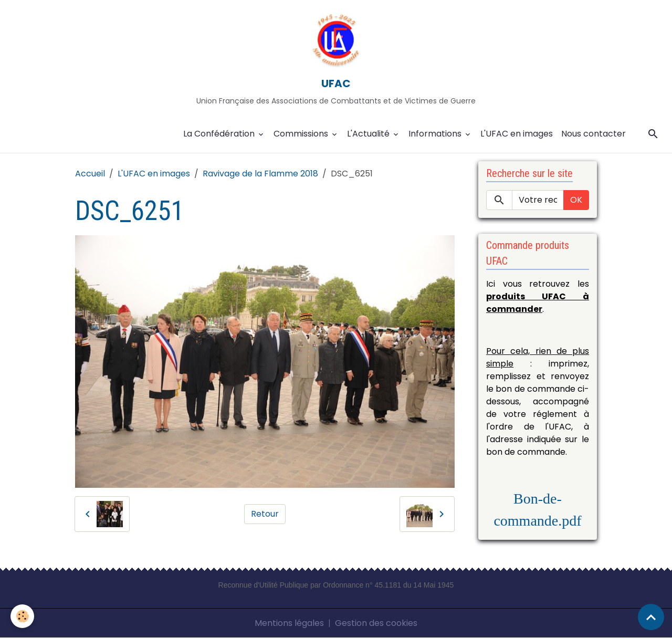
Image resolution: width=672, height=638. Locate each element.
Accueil (90, 174)
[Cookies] (22, 616)
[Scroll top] (651, 617)
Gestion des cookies (376, 623)
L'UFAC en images (517, 134)
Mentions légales (289, 623)
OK (576, 200)
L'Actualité (369, 134)
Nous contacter (594, 134)
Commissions (302, 134)
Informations (436, 134)
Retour (265, 514)
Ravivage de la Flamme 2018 (260, 174)
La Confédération (220, 134)
